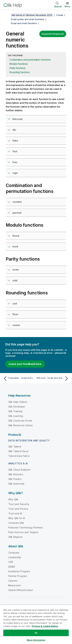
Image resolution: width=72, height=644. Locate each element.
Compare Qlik (16, 523)
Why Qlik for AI (17, 518)
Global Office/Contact (21, 590)
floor (15, 314)
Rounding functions (20, 72)
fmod (16, 236)
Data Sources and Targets (23, 532)
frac (15, 162)
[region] (36, 624)
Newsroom (15, 585)
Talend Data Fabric (19, 456)
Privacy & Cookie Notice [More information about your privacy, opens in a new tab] (45, 626)
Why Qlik (13, 499)
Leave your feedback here (25, 364)
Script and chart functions (24, 23)
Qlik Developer (17, 407)
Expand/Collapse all (53, 34)
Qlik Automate (16, 484)
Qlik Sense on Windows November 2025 (32, 15)
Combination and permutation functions (30, 60)
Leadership (15, 557)
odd (15, 280)
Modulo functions (19, 64)
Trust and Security (19, 504)
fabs (15, 141)
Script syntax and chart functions (28, 19)
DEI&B (12, 567)
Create (60, 15)
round (16, 325)
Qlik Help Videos (18, 402)
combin (17, 202)
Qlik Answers (16, 474)
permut (17, 213)
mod (15, 246)
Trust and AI (15, 513)
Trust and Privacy (18, 509)
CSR (11, 562)
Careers (13, 581)
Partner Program (18, 576)
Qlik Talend (15, 447)
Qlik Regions (15, 537)
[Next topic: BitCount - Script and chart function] (53, 379)
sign (15, 173)
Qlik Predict (15, 479)
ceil (15, 304)
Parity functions (18, 68)
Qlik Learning (16, 416)
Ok (36, 633)
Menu (67, 6)
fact (15, 151)
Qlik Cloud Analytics (19, 470)
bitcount (18, 119)
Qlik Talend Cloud (18, 451)
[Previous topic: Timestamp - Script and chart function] (19, 379)
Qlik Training (15, 411)
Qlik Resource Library (20, 425)
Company (14, 553)
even (16, 270)
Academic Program (19, 571)
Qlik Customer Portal (20, 421)
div (14, 130)
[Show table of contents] (7, 15)
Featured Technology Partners (26, 527)
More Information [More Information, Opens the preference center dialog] (36, 640)
